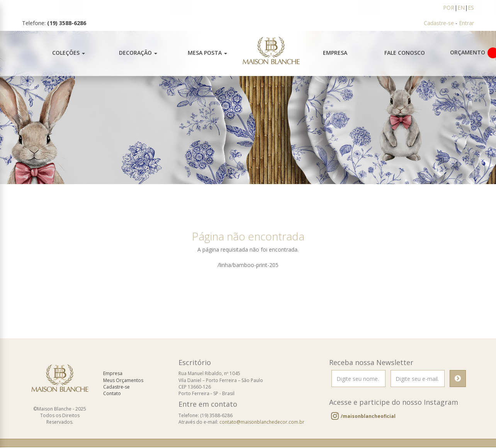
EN (461, 8)
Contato (112, 394)
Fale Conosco (405, 53)
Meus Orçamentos (123, 381)
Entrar (466, 23)
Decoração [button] (138, 53)
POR (449, 8)
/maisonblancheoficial (368, 417)
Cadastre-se (439, 23)
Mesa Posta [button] (207, 53)
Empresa (335, 53)
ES (471, 8)
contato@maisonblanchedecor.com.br (262, 423)
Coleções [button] (69, 53)
